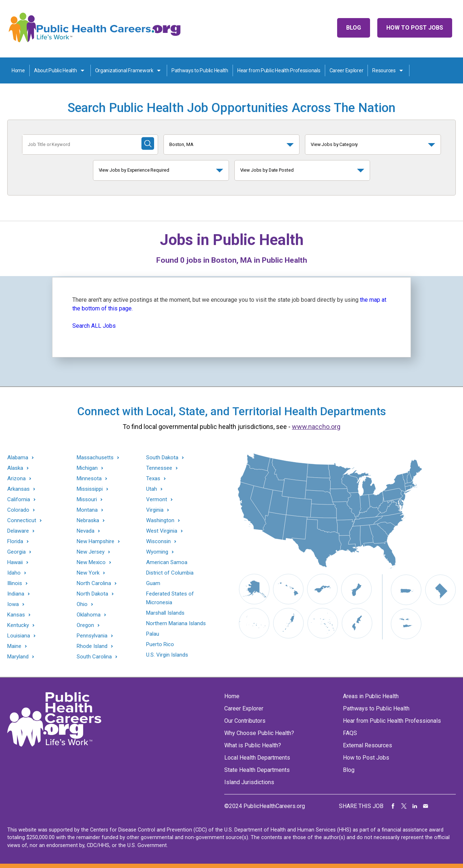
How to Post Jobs (415, 28)
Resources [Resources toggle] (384, 70)
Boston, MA (181, 144)
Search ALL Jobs (94, 326)
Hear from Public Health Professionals (279, 70)
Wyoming (157, 552)
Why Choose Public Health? (259, 733)
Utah (152, 489)
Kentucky (18, 625)
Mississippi (90, 489)
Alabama (18, 458)
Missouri (87, 500)
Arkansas (18, 489)
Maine (14, 646)
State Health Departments (257, 770)
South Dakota (162, 458)
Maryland (18, 657)
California (19, 500)
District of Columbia (170, 573)
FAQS (350, 733)
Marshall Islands (165, 613)
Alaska (15, 468)
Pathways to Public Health (200, 70)
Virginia (155, 510)
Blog (354, 28)
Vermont (157, 500)
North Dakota (92, 594)
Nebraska (88, 521)
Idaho (14, 573)
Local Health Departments (257, 758)
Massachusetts (95, 458)
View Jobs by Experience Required (134, 170)
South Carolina (94, 657)
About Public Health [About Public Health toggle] (56, 70)
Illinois (15, 583)
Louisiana (19, 636)
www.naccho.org (316, 427)
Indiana (16, 594)
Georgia (16, 552)
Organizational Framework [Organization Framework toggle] (124, 70)
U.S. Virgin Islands (167, 655)
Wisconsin (158, 542)
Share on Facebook (393, 806)
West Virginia (162, 531)
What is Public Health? (253, 745)
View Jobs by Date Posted (267, 170)
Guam (153, 583)
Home (18, 70)
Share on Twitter (404, 806)
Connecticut (22, 521)
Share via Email (426, 806)
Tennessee (159, 468)
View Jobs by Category (334, 144)
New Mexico (91, 562)
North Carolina (94, 583)
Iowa (13, 604)
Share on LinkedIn (415, 806)
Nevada (86, 531)
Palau (153, 634)
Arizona (16, 479)
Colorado (18, 510)
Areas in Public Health (371, 696)
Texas (153, 479)
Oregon (85, 625)
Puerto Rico (160, 644)
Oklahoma (89, 615)
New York (88, 573)
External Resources (368, 745)
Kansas (16, 615)
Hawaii (15, 562)
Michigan (87, 468)
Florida (15, 542)
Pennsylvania (92, 636)
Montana (87, 510)
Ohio (82, 604)
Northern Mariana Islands (176, 623)
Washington (160, 521)
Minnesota (89, 479)
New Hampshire (95, 542)
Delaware (18, 531)
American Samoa (167, 562)
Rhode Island (92, 646)
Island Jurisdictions (249, 782)
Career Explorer (347, 70)
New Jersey (91, 552)
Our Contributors (245, 721)
